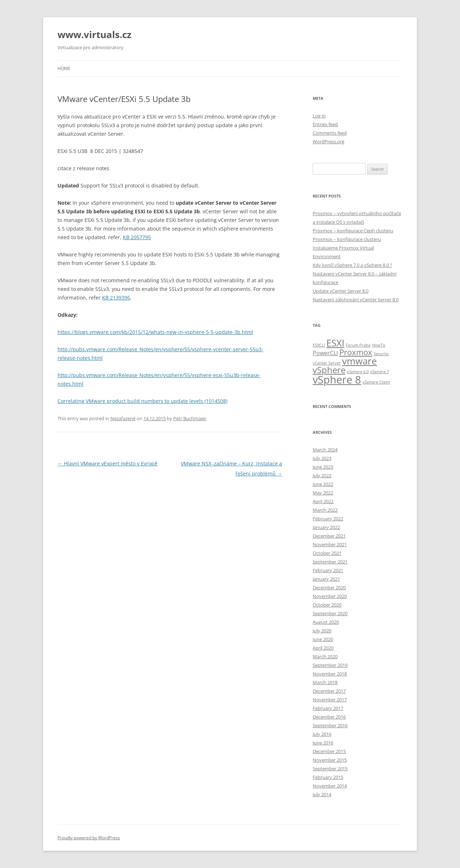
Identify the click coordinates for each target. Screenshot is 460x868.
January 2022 (326, 527)
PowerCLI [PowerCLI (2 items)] (325, 353)
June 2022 (323, 484)
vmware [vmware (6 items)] (360, 361)
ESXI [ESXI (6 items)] (335, 343)
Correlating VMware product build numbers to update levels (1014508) (142, 401)
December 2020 (329, 588)
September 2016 (330, 725)
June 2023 (323, 467)
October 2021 (327, 553)
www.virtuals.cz (95, 34)
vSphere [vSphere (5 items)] (329, 370)
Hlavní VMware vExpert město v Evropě (107, 463)
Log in (319, 116)
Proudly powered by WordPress (89, 838)
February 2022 (328, 519)
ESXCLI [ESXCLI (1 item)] (319, 345)
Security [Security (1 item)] (381, 354)
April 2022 (323, 501)
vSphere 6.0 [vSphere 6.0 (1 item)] (358, 372)
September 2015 (330, 769)
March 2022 (325, 510)
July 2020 (322, 631)
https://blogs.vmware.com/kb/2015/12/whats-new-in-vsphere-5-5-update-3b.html (155, 332)
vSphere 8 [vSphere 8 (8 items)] (337, 380)
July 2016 (322, 734)
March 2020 (325, 656)
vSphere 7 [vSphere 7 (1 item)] (379, 372)
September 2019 (330, 665)
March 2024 (325, 450)
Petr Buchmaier (190, 418)
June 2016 (323, 743)
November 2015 (330, 760)
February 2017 (328, 708)
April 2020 (323, 648)
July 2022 (322, 475)
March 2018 (325, 682)
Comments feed (330, 133)
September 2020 (330, 613)
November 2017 (330, 700)
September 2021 (330, 562)
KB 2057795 (137, 237)
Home (64, 68)
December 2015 (329, 751)
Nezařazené (123, 418)
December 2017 (329, 691)
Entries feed (325, 124)
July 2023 (322, 458)
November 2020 (330, 596)
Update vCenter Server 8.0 (341, 291)
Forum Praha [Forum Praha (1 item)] (358, 345)
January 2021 (326, 579)
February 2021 (328, 570)
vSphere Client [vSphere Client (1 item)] (376, 382)
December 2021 (329, 536)
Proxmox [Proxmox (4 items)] (356, 352)
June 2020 (323, 639)
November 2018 (330, 674)
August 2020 (326, 622)
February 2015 (328, 777)
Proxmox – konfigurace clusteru (347, 239)
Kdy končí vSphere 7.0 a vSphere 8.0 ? (352, 265)
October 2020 (327, 605)
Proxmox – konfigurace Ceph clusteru (353, 231)
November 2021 (330, 544)
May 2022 (323, 493)
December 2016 (329, 717)
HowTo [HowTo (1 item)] (379, 345)
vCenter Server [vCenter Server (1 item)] (327, 363)
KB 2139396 (116, 298)
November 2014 (330, 786)
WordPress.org (328, 141)
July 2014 (322, 794)
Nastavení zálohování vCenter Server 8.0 (356, 300)
